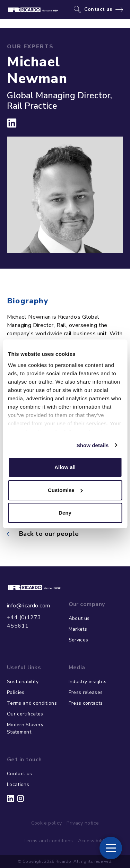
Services (79, 640)
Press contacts (86, 703)
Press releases (86, 692)
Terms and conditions (32, 703)
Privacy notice (83, 823)
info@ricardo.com (28, 606)
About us (79, 618)
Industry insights (88, 682)
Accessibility (93, 841)
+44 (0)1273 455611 (24, 622)
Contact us (98, 9)
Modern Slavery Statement (25, 728)
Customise (65, 490)
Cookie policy (47, 823)
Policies (16, 692)
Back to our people (49, 534)
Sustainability (23, 682)
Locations (18, 784)
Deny (65, 513)
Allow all (65, 467)
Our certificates (25, 714)
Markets (78, 629)
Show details (93, 445)
